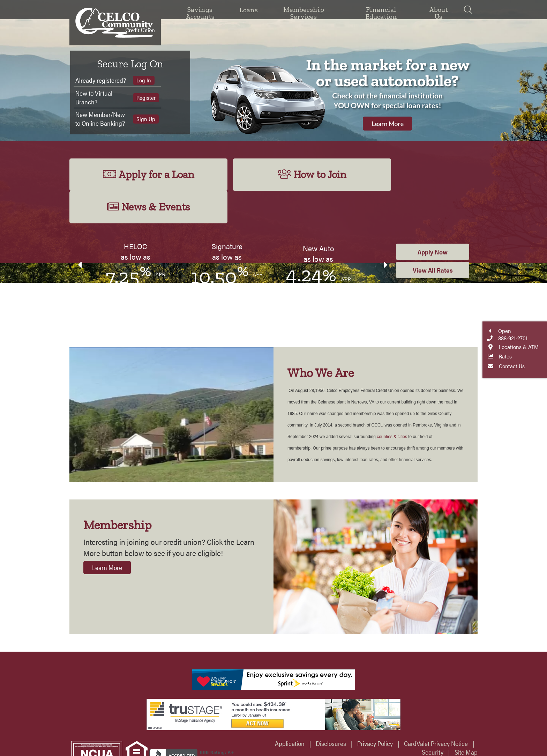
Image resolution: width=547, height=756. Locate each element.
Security (433, 720)
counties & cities (392, 405)
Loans (249, 10)
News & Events (411, 175)
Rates (540, 390)
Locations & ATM (540, 381)
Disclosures (331, 711)
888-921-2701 (540, 373)
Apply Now (433, 220)
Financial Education (381, 12)
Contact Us (540, 400)
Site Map (466, 720)
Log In (143, 80)
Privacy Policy (375, 711)
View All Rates (433, 238)
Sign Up (145, 119)
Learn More (107, 536)
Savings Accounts (200, 12)
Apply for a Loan (135, 175)
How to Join (273, 175)
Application (290, 711)
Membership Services (304, 12)
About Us (439, 12)
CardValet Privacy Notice (436, 711)
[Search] (468, 10)
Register (145, 98)
